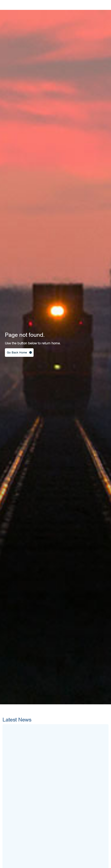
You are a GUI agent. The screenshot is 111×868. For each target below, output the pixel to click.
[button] (19, 353)
